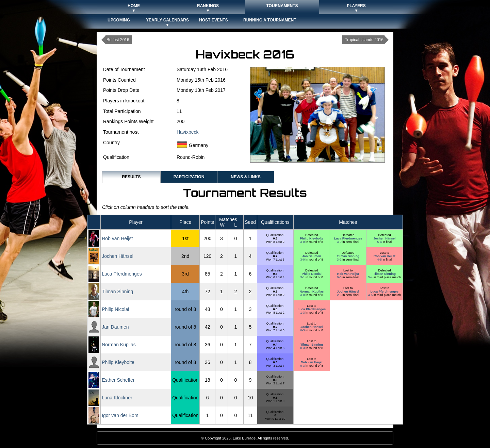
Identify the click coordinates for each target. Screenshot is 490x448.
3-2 (340, 260)
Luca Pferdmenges (348, 238)
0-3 (340, 277)
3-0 (303, 242)
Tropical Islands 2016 (364, 40)
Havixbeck (188, 132)
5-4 (380, 242)
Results (131, 177)
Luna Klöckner (117, 398)
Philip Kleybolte (312, 238)
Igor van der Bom (120, 415)
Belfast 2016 (118, 40)
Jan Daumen (312, 256)
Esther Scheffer (118, 380)
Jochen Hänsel (384, 238)
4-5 (380, 260)
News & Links (246, 177)
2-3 (340, 295)
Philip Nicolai (312, 274)
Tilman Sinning (348, 256)
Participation (189, 177)
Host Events (214, 20)
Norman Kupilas (312, 292)
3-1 (303, 277)
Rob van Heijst (117, 238)
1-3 (303, 313)
